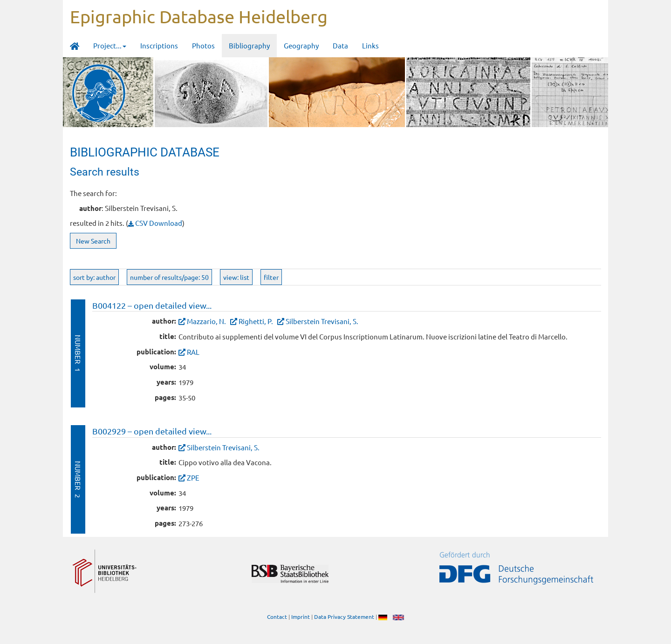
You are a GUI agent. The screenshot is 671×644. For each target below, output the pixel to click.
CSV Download (155, 223)
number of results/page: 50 (169, 277)
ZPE (193, 478)
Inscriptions (159, 45)
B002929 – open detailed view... (152, 431)
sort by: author (94, 277)
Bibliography (249, 45)
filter (271, 277)
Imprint (301, 617)
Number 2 (78, 479)
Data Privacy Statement (344, 617)
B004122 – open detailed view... (152, 305)
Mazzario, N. (206, 321)
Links (370, 45)
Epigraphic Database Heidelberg (199, 16)
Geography (301, 45)
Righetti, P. (256, 321)
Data (340, 45)
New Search (93, 241)
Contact (277, 617)
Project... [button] (110, 45)
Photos (203, 45)
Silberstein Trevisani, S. (322, 321)
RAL (193, 352)
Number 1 (78, 353)
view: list (236, 277)
